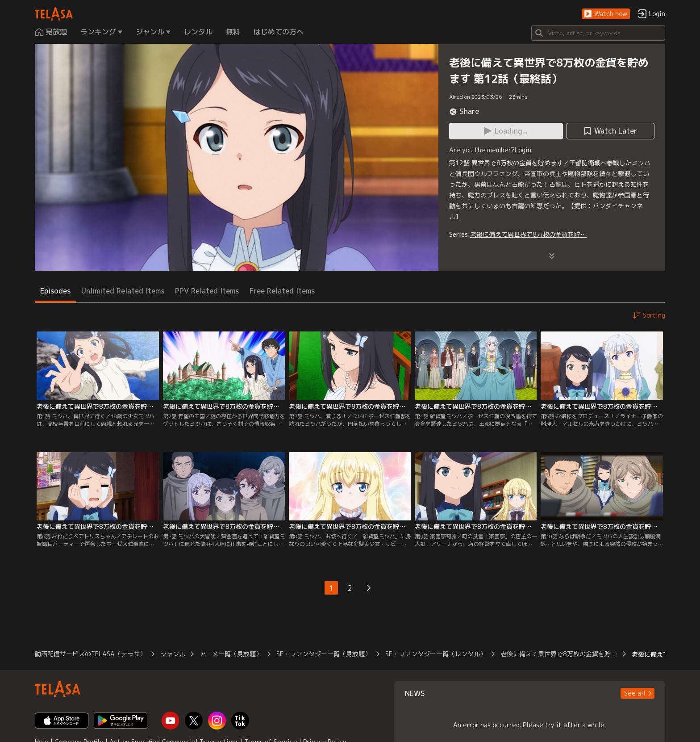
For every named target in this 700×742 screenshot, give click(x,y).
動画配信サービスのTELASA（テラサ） (90, 654)
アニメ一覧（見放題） (231, 654)
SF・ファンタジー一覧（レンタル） (436, 654)
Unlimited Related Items (123, 291)
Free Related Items (282, 291)
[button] (606, 14)
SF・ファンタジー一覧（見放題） (324, 654)
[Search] (598, 33)
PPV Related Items (207, 291)
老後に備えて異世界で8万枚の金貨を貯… (529, 234)
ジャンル (173, 654)
